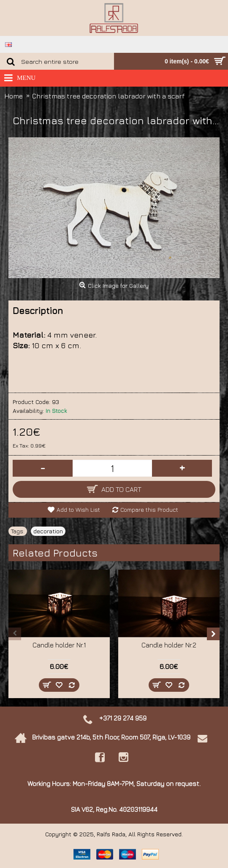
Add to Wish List (78, 509)
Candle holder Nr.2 (169, 645)
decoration (48, 531)
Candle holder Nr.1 (59, 645)
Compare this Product (149, 509)
